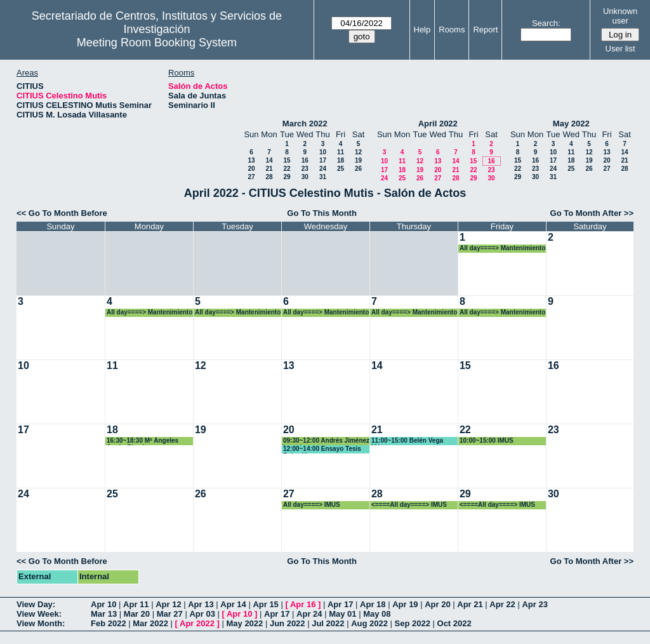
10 (323, 152)
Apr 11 (136, 604)
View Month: (41, 623)
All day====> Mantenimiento (502, 248)
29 (287, 177)
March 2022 (305, 124)
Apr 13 (201, 604)
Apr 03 (202, 614)
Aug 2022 (369, 623)
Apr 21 (470, 604)
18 (341, 160)
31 (323, 177)
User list (620, 49)
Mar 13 (104, 614)
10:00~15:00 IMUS (487, 440)
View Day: (36, 604)
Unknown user (620, 16)
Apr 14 (233, 604)
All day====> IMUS (312, 505)
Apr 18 (373, 604)
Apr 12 (168, 604)
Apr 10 (103, 604)
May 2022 (571, 124)
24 (323, 169)
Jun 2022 (288, 623)
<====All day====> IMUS (409, 505)
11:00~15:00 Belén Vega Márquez (407, 441)
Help (422, 30)
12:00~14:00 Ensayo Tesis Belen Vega (322, 449)
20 (251, 169)
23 (305, 169)
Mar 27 (170, 614)
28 (269, 177)
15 (287, 160)
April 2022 (438, 124)
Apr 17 (340, 604)
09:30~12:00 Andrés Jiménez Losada (326, 441)
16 (305, 160)
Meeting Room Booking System (157, 43)
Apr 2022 (197, 623)
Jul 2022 (328, 623)
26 (358, 169)
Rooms (452, 30)
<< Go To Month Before (62, 213)
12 (358, 152)
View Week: (39, 614)
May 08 (377, 614)
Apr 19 (405, 604)
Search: (546, 23)
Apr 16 (303, 604)
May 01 (342, 614)
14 (269, 160)
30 (305, 177)
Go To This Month (322, 213)
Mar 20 (137, 614)
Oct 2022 (454, 623)
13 (251, 160)
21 (269, 169)
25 (341, 169)
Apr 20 (437, 604)
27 (251, 177)
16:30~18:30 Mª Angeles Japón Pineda (143, 441)
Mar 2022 (150, 623)
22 (287, 169)
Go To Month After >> (592, 213)
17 (323, 160)
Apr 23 (534, 604)
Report (485, 30)
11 (341, 152)
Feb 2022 (109, 623)
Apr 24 (309, 614)
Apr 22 (502, 604)
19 (358, 160)
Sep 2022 (413, 623)
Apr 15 (265, 604)
